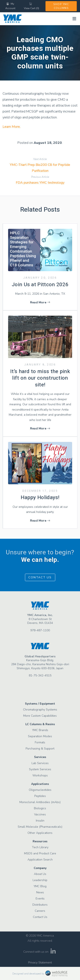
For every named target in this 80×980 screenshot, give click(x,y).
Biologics (40, 808)
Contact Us (40, 577)
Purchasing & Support (40, 749)
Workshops (40, 775)
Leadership (40, 880)
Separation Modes (40, 736)
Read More (40, 302)
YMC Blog (40, 886)
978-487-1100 (40, 630)
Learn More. (12, 127)
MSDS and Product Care (40, 853)
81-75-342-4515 (40, 675)
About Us (40, 874)
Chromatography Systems (40, 710)
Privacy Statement (40, 963)
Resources (40, 841)
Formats (40, 742)
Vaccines (40, 814)
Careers (40, 911)
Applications (40, 784)
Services (40, 757)
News (40, 892)
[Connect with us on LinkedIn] (53, 953)
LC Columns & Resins (40, 724)
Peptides (40, 796)
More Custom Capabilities (40, 716)
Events (40, 899)
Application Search (40, 860)
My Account (10, 6)
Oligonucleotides (40, 790)
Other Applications (40, 833)
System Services (40, 769)
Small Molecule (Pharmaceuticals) (40, 827)
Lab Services (40, 763)
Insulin (40, 821)
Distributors (40, 905)
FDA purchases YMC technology (40, 183)
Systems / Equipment (40, 704)
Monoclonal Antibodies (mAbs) (40, 802)
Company (40, 868)
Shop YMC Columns (61, 6)
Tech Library (40, 847)
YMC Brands (40, 730)
